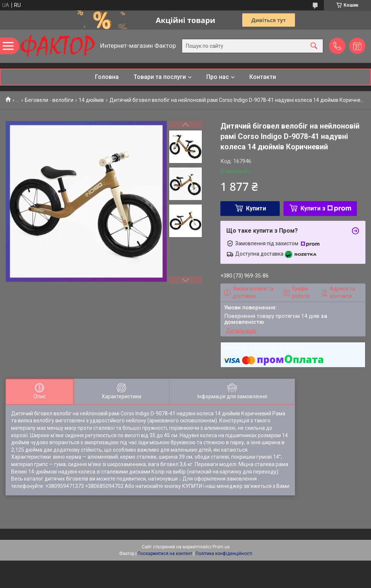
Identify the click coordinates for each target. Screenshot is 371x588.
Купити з (326, 208)
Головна (107, 77)
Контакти (263, 77)
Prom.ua (221, 547)
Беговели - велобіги (49, 100)
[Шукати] (314, 46)
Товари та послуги (160, 77)
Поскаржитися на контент (165, 554)
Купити (256, 208)
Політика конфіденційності (224, 554)
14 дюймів (91, 100)
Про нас (218, 77)
